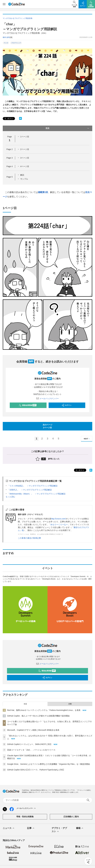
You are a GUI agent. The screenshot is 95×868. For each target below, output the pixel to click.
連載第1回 (43, 192)
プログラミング (16, 43)
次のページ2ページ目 (47, 426)
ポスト (9, 119)
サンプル (24, 179)
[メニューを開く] (4, 4)
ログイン (66, 405)
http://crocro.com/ (58, 519)
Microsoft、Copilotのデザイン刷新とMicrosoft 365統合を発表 (33, 730)
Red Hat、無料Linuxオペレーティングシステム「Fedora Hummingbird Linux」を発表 (44, 710)
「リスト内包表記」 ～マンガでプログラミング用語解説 (33, 486)
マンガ (6, 43)
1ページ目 (25, 137)
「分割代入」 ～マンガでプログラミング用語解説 (30, 490)
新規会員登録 (28, 405)
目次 (68, 128)
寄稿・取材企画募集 (25, 817)
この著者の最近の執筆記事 (29, 538)
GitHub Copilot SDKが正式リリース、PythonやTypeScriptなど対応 (36, 770)
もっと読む (10, 497)
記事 (31, 828)
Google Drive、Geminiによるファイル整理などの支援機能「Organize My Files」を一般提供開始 (49, 764)
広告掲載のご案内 (71, 817)
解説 (22, 175)
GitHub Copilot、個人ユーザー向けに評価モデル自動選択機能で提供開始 (38, 716)
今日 (25, 704)
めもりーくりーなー (59, 524)
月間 (70, 704)
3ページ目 (25, 158)
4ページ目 (25, 166)
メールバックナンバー (47, 399)
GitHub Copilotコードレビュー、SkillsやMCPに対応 (29, 744)
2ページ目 (25, 149)
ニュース (9, 828)
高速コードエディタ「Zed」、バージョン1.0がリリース (31, 750)
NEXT (87, 439)
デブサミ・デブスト (59, 830)
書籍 (80, 828)
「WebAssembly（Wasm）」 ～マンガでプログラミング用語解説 (37, 494)
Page (9, 149)
